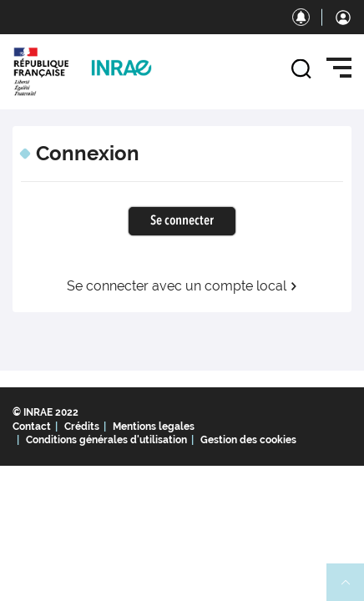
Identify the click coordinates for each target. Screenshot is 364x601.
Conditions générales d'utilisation (106, 440)
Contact (32, 427)
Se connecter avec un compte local (182, 286)
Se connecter (182, 221)
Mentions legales (154, 427)
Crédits (82, 427)
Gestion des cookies (248, 440)
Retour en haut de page (352, 589)
